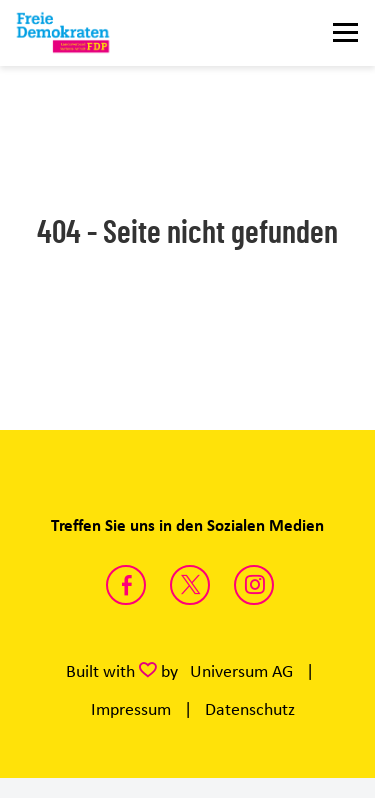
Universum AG (241, 671)
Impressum (131, 709)
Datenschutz (250, 709)
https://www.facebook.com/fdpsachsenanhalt (126, 585)
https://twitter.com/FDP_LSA (190, 585)
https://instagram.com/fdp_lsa (254, 585)
